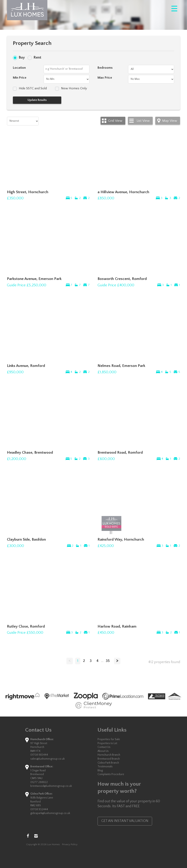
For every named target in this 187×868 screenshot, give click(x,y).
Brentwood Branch (109, 759)
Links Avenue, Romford (26, 366)
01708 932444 (39, 809)
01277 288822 (39, 782)
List (143, 121)
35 (108, 661)
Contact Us (104, 747)
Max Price (105, 78)
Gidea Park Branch (108, 763)
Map (170, 121)
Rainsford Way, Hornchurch (121, 539)
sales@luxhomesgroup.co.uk (47, 759)
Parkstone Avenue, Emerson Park (34, 279)
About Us (103, 751)
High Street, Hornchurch (28, 192)
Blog (100, 771)
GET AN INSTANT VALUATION (125, 821)
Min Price (20, 78)
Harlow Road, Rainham (117, 626)
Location (19, 68)
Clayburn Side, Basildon (26, 539)
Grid (115, 121)
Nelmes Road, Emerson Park (121, 366)
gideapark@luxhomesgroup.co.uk (50, 813)
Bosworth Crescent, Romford (122, 279)
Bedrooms (105, 68)
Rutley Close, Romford (26, 626)
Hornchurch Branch (109, 755)
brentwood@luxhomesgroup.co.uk (51, 786)
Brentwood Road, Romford (120, 452)
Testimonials (105, 767)
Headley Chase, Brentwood (30, 452)
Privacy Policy (70, 844)
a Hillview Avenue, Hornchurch (123, 192)
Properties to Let (107, 743)
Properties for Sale (109, 739)
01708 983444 (39, 755)
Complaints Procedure (111, 774)
